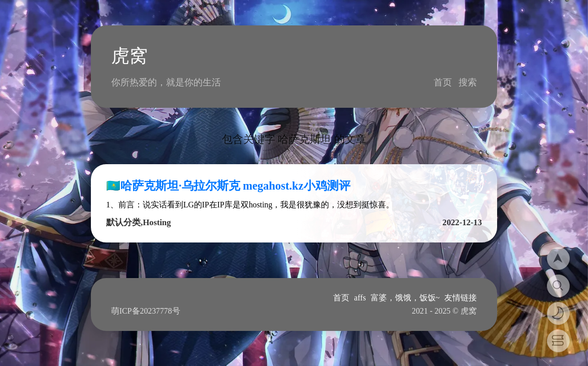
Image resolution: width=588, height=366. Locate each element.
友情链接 (461, 298)
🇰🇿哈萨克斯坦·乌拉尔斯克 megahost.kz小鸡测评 (228, 186)
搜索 (468, 82)
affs (360, 298)
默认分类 (123, 222)
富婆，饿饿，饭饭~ (405, 298)
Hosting (157, 222)
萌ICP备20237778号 (146, 311)
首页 (443, 82)
